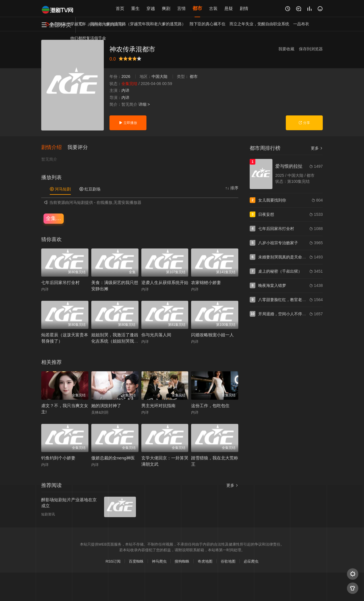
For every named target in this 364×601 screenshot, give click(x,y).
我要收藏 (286, 49)
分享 (304, 123)
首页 (120, 8)
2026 (126, 76)
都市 (197, 8)
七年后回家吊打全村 (60, 282)
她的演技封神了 (106, 406)
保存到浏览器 (311, 49)
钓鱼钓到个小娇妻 (58, 458)
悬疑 (229, 8)
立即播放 (128, 123)
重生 (135, 8)
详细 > (144, 104)
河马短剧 (60, 189)
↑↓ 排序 (232, 188)
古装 (213, 8)
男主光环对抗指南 (158, 406)
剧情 (244, 8)
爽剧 (166, 8)
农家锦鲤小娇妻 (206, 282)
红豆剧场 (90, 189)
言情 (181, 8)
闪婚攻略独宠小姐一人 (212, 335)
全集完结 (55, 218)
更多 (317, 148)
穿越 (151, 8)
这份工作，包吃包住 (210, 406)
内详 (125, 90)
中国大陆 (160, 76)
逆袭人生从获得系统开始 (165, 282)
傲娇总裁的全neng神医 (113, 458)
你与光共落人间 (156, 335)
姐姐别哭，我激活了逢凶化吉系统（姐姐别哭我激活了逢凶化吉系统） (115, 341)
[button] (54, 148)
